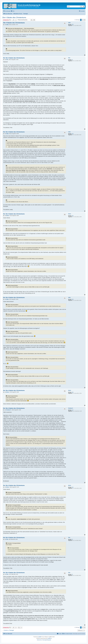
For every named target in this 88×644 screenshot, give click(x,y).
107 (73, 410)
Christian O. (71, 408)
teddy (69, 23)
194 (73, 216)
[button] (85, 20)
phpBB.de (50, 638)
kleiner (70, 214)
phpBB (40, 637)
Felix (69, 58)
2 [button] (83, 20)
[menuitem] (13, 11)
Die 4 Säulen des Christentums (14, 17)
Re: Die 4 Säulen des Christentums (14, 58)
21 (72, 60)
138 (73, 24)
